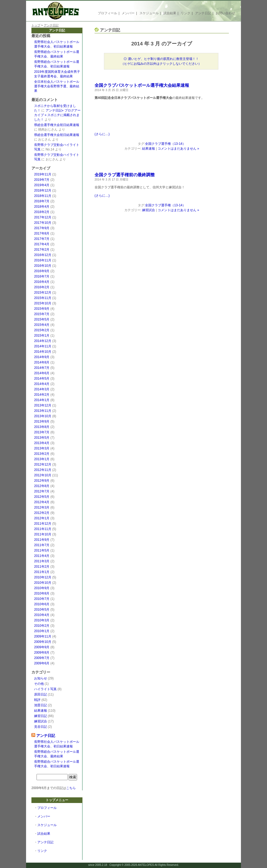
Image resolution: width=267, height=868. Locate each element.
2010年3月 (42, 620)
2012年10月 (43, 475)
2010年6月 (42, 604)
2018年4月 (42, 207)
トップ (36, 25)
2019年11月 (43, 174)
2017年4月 (42, 244)
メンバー (128, 13)
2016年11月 (43, 260)
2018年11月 (43, 196)
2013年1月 (42, 459)
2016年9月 (42, 271)
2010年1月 (42, 631)
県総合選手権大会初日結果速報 (57, 125)
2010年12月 (43, 577)
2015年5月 (42, 319)
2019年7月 (42, 180)
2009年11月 (43, 636)
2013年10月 (43, 416)
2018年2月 (42, 212)
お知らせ (41, 678)
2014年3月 (42, 389)
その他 (39, 684)
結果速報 (41, 711)
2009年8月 (42, 653)
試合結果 (170, 13)
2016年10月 (43, 266)
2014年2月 (42, 395)
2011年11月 (43, 529)
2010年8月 (42, 593)
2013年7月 (42, 432)
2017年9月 (42, 228)
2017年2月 (42, 250)
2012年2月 (42, 513)
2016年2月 (42, 287)
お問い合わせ (225, 13)
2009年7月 (42, 658)
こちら (71, 788)
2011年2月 (42, 567)
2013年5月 (42, 438)
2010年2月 (42, 626)
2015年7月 (42, 314)
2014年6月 (42, 373)
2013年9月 (42, 422)
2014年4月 (42, 384)
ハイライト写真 (45, 689)
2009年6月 (42, 663)
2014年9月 (42, 357)
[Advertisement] (157, 117)
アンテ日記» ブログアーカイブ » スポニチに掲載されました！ (57, 115)
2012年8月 (42, 486)
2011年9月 (42, 540)
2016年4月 (42, 282)
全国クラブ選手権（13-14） (165, 144)
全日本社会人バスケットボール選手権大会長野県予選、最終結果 (57, 86)
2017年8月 (42, 233)
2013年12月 (43, 405)
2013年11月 (43, 411)
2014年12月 (43, 341)
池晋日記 (41, 705)
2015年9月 (42, 309)
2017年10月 (43, 223)
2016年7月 (42, 276)
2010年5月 (42, 610)
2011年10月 (43, 534)
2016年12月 (43, 255)
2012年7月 (42, 491)
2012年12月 (43, 464)
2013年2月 (42, 454)
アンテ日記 (203, 13)
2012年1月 (42, 518)
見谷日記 (41, 727)
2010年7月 (42, 599)
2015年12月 (43, 293)
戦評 (37, 700)
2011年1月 (42, 572)
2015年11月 (43, 298)
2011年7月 (42, 545)
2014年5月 (42, 379)
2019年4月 (42, 185)
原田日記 (41, 694)
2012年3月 (42, 507)
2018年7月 (42, 201)
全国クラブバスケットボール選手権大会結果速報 (142, 85)
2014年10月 (43, 352)
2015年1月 (42, 336)
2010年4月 (42, 615)
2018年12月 (43, 190)
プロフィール (107, 13)
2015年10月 (43, 303)
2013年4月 (42, 443)
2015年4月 (42, 325)
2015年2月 (42, 330)
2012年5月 (42, 497)
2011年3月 (42, 561)
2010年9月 (42, 588)
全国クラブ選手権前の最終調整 (125, 175)
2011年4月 (42, 556)
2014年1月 (42, 400)
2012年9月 (42, 481)
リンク (186, 13)
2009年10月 (43, 642)
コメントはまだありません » (178, 149)
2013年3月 (42, 448)
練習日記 (41, 716)
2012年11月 (43, 470)
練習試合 (41, 721)
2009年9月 (42, 647)
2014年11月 (43, 346)
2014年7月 (42, 368)
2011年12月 (43, 524)
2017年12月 (43, 217)
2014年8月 (42, 362)
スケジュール (149, 13)
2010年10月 (43, 583)
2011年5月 (42, 550)
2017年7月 (42, 239)
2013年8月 (42, 427)
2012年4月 (42, 502)
